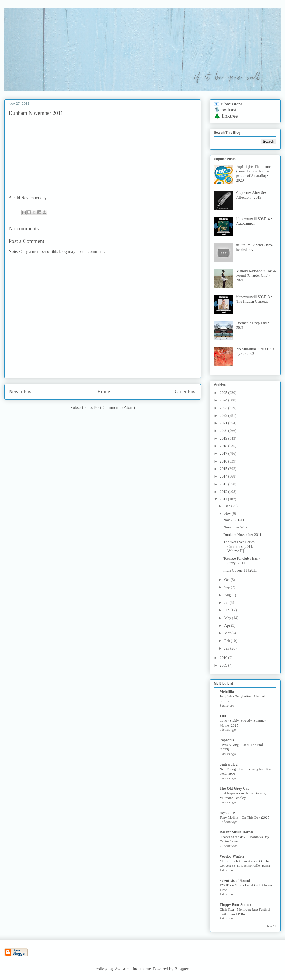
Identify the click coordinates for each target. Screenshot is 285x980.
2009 (224, 665)
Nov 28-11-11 (234, 520)
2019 (224, 438)
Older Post (186, 391)
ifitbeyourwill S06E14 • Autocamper (254, 221)
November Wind (236, 527)
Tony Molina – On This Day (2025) (245, 817)
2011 (224, 499)
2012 (224, 492)
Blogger (181, 969)
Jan (227, 648)
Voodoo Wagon (232, 856)
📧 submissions (228, 104)
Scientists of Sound (235, 881)
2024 (224, 400)
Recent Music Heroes (237, 832)
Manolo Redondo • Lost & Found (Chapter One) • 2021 (256, 276)
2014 (224, 476)
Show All (271, 926)
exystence (227, 813)
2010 (224, 658)
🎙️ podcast (225, 110)
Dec (228, 506)
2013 (224, 484)
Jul (227, 603)
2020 (224, 431)
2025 (224, 393)
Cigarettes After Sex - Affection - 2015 (253, 195)
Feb (227, 641)
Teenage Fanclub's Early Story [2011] (242, 561)
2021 (224, 423)
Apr (227, 625)
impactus (227, 740)
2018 (224, 446)
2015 (224, 469)
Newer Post (21, 391)
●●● (223, 716)
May (228, 618)
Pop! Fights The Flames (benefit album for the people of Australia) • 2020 (254, 173)
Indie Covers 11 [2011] (241, 570)
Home (104, 391)
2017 (224, 454)
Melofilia (227, 692)
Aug (228, 595)
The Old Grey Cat (234, 789)
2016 (224, 461)
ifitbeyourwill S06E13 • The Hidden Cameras (254, 299)
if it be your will (44, 21)
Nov (228, 514)
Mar (228, 633)
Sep (227, 587)
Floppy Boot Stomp (235, 905)
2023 (224, 408)
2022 (224, 416)
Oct (227, 580)
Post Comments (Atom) (114, 408)
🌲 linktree (226, 116)
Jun (227, 610)
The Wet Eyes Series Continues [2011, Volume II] (239, 547)
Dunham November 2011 (242, 535)
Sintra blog (229, 764)
